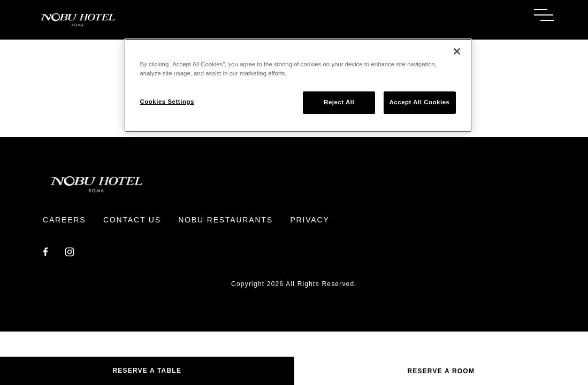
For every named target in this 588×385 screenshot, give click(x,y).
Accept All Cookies (420, 102)
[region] (298, 85)
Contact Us (132, 220)
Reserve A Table (147, 371)
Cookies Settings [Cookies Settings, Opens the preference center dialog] (167, 102)
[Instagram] (70, 251)
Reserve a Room (441, 371)
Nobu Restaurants (226, 220)
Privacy (310, 220)
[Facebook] (45, 251)
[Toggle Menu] (544, 15)
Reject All (339, 102)
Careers (64, 220)
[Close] (457, 51)
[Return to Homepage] (164, 20)
